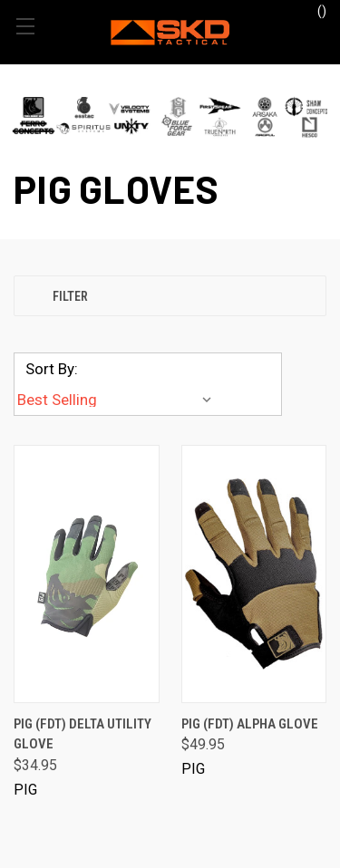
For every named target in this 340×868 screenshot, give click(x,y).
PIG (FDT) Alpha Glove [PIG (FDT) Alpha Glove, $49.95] (250, 724)
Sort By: (52, 369)
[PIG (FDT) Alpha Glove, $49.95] (254, 574)
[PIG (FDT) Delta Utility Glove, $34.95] (87, 574)
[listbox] (118, 400)
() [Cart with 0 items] (313, 10)
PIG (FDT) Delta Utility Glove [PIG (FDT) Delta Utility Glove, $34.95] (83, 734)
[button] (170, 116)
